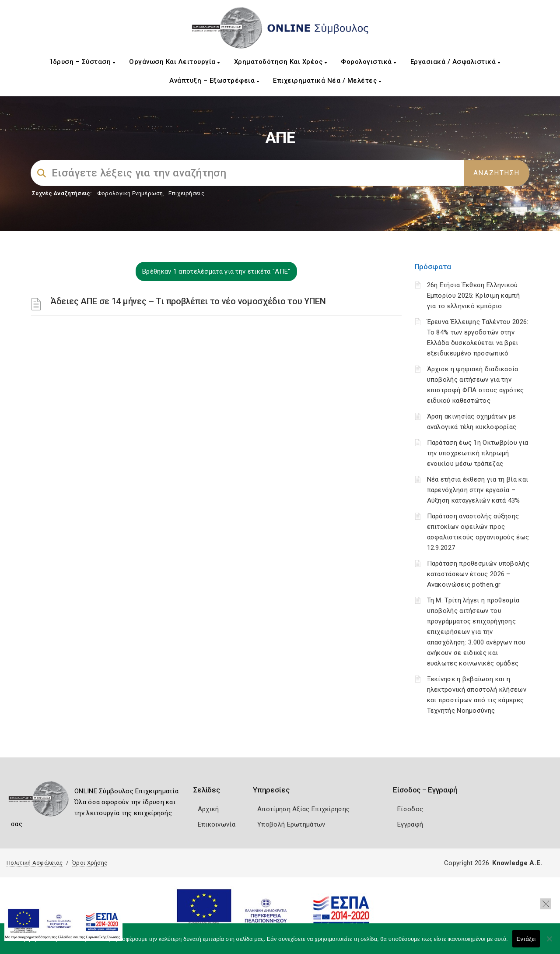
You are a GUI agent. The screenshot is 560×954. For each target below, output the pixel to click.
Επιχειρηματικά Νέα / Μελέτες (327, 81)
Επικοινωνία (217, 824)
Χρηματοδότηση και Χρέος (281, 62)
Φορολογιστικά (369, 62)
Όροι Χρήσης (90, 863)
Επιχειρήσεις (186, 193)
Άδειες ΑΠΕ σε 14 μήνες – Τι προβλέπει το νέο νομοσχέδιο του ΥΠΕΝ (188, 301)
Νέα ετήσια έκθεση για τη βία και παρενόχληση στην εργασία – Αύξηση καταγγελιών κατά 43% (478, 490)
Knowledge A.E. (517, 863)
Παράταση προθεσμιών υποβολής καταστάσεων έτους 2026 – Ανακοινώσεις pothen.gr (478, 574)
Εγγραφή (410, 824)
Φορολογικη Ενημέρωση (130, 193)
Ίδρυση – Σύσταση (83, 62)
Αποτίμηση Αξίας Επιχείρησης (303, 809)
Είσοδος (410, 809)
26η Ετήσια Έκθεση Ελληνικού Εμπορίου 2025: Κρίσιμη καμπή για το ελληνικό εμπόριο (473, 296)
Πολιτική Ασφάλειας (35, 863)
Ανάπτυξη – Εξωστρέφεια (214, 81)
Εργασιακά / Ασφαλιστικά (455, 62)
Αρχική (208, 809)
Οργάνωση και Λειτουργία (175, 62)
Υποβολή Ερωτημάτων (291, 824)
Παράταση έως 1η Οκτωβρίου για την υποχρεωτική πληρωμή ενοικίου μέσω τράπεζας (478, 453)
